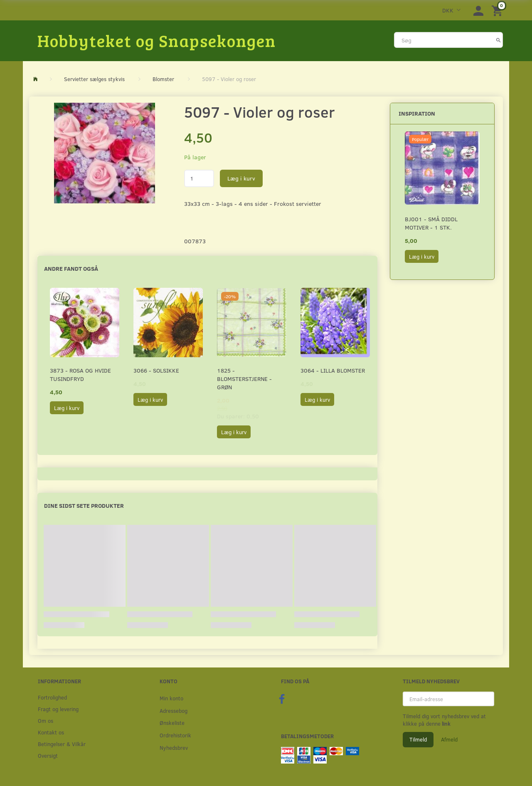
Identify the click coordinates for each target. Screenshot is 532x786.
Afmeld (449, 739)
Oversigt (48, 755)
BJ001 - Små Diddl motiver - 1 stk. (431, 223)
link (446, 724)
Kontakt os (51, 732)
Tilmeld (418, 739)
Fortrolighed (52, 697)
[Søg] (499, 40)
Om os (46, 720)
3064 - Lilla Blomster (333, 370)
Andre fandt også (71, 268)
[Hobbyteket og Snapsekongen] (157, 40)
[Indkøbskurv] (498, 10)
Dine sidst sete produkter (84, 505)
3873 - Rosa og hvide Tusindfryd (80, 374)
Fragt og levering (58, 709)
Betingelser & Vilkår (62, 744)
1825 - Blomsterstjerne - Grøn (244, 379)
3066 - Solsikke (156, 370)
